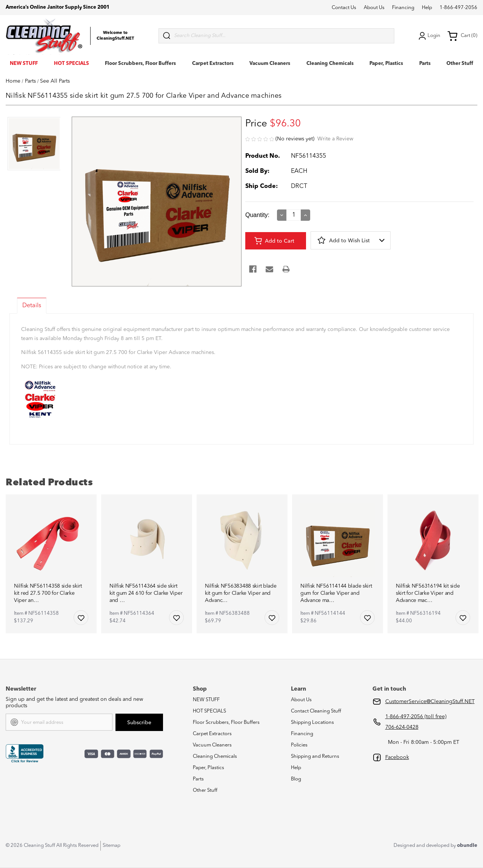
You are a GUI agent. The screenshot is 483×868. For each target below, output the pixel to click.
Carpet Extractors (213, 64)
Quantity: (257, 215)
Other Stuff (460, 64)
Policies (299, 745)
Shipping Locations (312, 723)
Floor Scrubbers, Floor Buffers (140, 64)
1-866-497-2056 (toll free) (416, 717)
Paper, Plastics (386, 64)
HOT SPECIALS (72, 64)
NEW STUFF (24, 64)
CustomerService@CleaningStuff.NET (430, 702)
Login (429, 36)
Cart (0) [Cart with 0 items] (462, 36)
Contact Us (344, 8)
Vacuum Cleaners (270, 64)
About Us (374, 8)
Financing (403, 8)
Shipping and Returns (315, 756)
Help (427, 8)
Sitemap (112, 846)
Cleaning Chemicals (330, 64)
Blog (296, 779)
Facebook (397, 757)
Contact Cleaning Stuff (316, 711)
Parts (425, 64)
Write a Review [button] (335, 139)
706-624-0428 (402, 727)
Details (32, 306)
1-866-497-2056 (458, 8)
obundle (467, 846)
